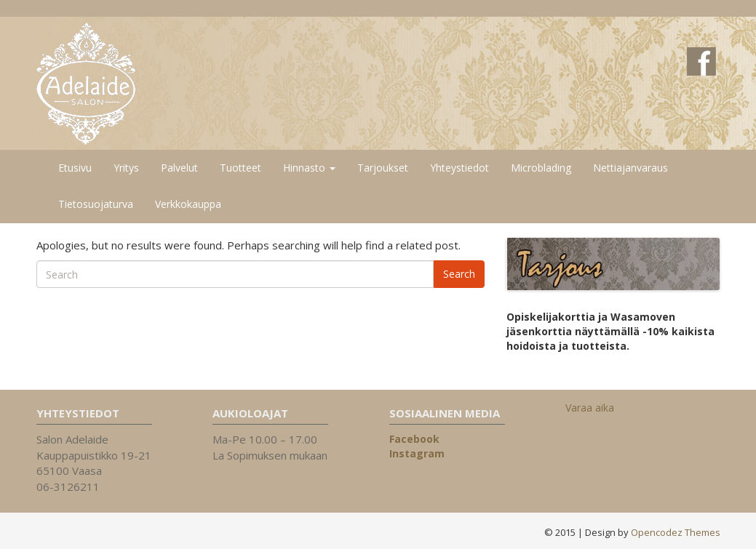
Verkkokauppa (188, 204)
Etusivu (75, 168)
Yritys (126, 168)
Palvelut (179, 168)
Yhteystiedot (459, 168)
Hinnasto (309, 168)
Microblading (541, 168)
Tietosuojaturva (96, 204)
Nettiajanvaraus (630, 168)
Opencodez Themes (676, 532)
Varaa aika (590, 408)
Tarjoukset (383, 168)
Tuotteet (240, 168)
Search (459, 274)
